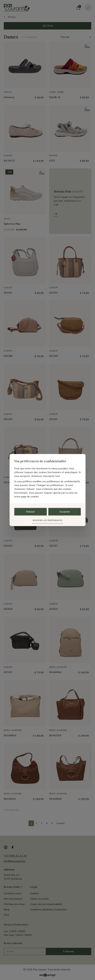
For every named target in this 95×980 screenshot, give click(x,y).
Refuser (30, 512)
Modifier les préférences (47, 520)
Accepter (65, 512)
